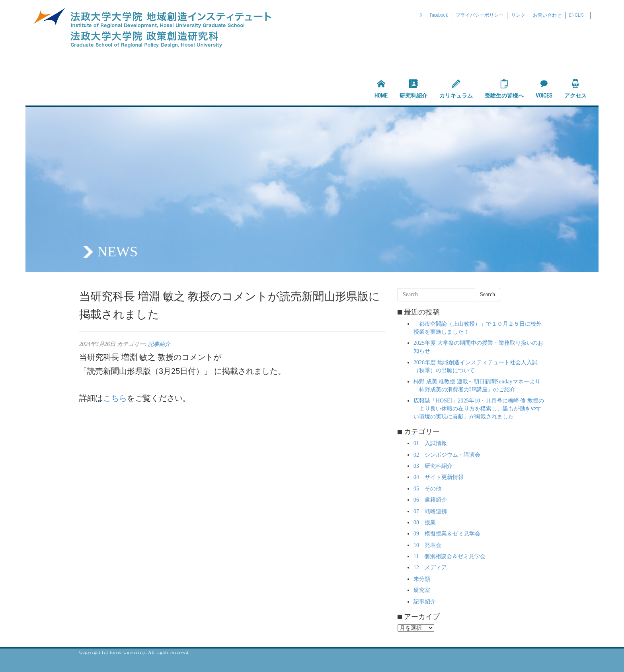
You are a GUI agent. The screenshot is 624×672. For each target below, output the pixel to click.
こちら (115, 398)
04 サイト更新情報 (439, 477)
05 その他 (427, 489)
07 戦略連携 (430, 511)
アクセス (575, 89)
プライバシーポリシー (480, 15)
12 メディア (430, 567)
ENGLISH (578, 15)
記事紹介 (159, 344)
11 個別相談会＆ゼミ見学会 (449, 556)
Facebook (439, 15)
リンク (518, 15)
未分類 (422, 579)
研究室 (422, 590)
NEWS (117, 252)
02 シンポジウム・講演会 (447, 455)
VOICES (544, 89)
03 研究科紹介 (433, 466)
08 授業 (425, 523)
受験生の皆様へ (504, 89)
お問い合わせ (547, 15)
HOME (381, 89)
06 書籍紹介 (430, 500)
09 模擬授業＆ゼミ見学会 (447, 534)
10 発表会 (427, 545)
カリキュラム (456, 89)
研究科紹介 (413, 89)
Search (487, 294)
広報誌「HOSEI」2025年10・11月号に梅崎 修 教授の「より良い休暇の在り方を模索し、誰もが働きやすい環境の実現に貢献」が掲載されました (479, 409)
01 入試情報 (430, 443)
